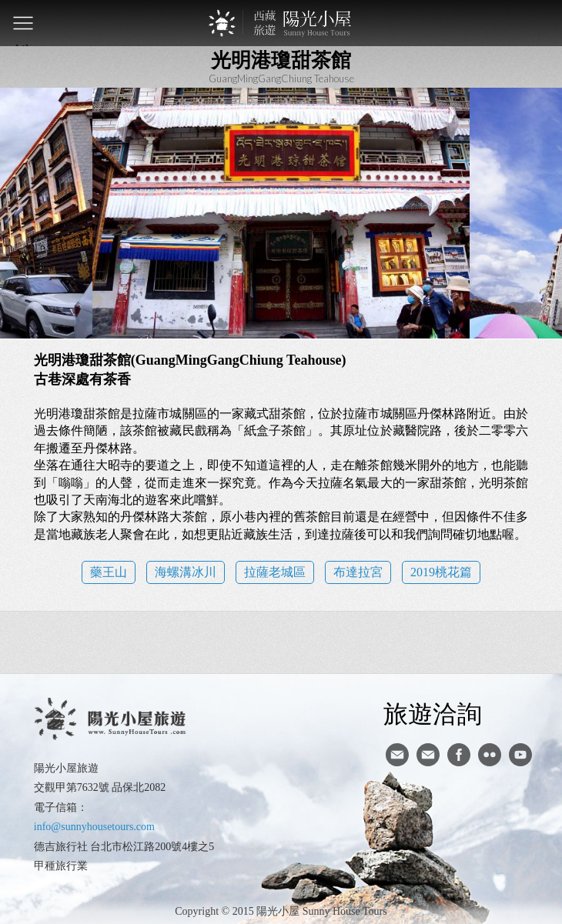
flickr (490, 755)
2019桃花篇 (441, 572)
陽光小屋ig (428, 755)
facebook (459, 755)
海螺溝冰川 (186, 572)
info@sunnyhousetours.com (94, 827)
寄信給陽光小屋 (397, 755)
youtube (520, 755)
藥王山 (109, 572)
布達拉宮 (358, 572)
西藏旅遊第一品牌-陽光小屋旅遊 (281, 23)
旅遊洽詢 (433, 713)
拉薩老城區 (275, 572)
